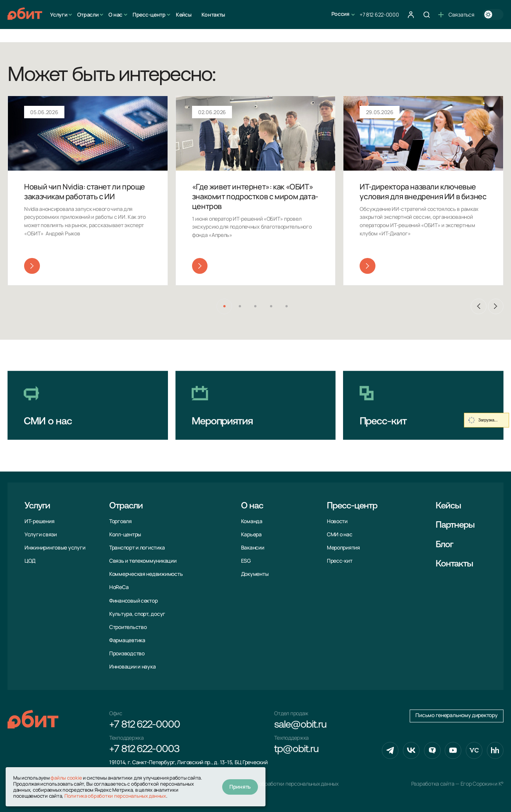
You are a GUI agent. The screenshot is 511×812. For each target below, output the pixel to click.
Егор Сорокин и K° (482, 784)
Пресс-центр (149, 14)
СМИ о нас (340, 534)
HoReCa (119, 587)
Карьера (251, 534)
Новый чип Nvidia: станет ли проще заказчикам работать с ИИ (85, 192)
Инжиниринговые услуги (55, 548)
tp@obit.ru (296, 750)
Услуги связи (41, 534)
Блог (444, 545)
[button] (224, 306)
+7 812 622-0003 (144, 750)
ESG (246, 561)
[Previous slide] (478, 306)
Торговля (121, 521)
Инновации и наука (132, 667)
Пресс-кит (340, 561)
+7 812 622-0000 (379, 14)
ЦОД (30, 561)
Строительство (128, 627)
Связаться (456, 14)
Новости (337, 521)
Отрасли (88, 14)
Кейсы (184, 14)
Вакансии (253, 548)
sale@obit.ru (300, 725)
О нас (115, 14)
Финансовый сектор (133, 601)
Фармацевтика (127, 640)
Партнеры (455, 525)
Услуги (59, 14)
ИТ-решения (39, 521)
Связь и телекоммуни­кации (143, 561)
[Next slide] (496, 306)
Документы (255, 574)
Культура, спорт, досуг (137, 614)
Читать (32, 266)
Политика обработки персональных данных (287, 784)
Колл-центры (125, 534)
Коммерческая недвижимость (146, 574)
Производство (127, 653)
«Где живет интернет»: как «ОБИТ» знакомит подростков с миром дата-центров (255, 196)
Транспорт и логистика (137, 548)
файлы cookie (66, 778)
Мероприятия (343, 548)
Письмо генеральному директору (456, 715)
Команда (252, 521)
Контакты (213, 14)
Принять (240, 787)
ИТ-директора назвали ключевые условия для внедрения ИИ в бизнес (423, 192)
